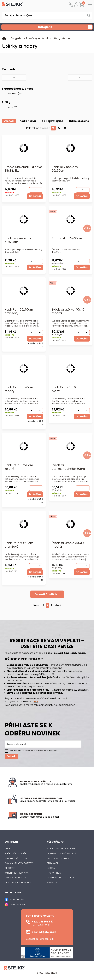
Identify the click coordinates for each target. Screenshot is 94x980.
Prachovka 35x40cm (67, 239)
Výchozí (9, 121)
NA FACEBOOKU (18, 899)
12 (53, 128)
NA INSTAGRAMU (18, 904)
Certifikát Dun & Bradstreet (62, 878)
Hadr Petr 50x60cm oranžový (19, 545)
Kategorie (65, 27)
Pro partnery (54, 873)
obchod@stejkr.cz (44, 932)
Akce (13, 107)
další (58, 605)
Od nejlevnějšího (52, 121)
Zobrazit (47, 594)
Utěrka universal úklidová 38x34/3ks (23, 169)
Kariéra (51, 868)
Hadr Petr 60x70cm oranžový (19, 312)
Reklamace (53, 863)
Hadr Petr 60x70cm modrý (19, 389)
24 (59, 128)
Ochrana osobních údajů (61, 853)
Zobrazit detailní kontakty (40, 939)
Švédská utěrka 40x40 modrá (68, 312)
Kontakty (52, 883)
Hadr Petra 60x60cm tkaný (67, 389)
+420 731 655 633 (43, 922)
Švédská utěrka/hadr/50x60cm (68, 467)
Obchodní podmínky (58, 858)
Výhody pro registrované (61, 849)
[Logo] (12, 5)
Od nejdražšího (79, 121)
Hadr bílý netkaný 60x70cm (18, 240)
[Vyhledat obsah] (89, 15)
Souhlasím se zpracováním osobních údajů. (34, 751)
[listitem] (53, 817)
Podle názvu (28, 121)
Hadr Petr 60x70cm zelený (19, 467)
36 (65, 128)
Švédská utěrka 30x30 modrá (68, 545)
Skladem (15, 93)
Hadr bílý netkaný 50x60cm (65, 169)
